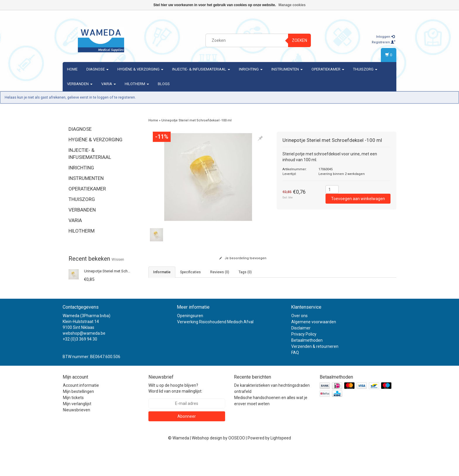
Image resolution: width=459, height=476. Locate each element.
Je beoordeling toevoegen (243, 258)
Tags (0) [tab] (245, 272)
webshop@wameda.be (84, 360)
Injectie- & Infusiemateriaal (201, 69)
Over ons (299, 343)
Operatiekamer (328, 69)
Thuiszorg (365, 69)
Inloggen (385, 37)
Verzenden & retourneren (315, 373)
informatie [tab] (162, 272)
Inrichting (251, 69)
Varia (109, 84)
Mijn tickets (73, 425)
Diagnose (97, 69)
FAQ (295, 379)
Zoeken (299, 40)
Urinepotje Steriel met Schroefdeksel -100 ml (122, 271)
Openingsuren (190, 343)
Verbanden (80, 84)
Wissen (118, 259)
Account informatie (81, 412)
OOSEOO (237, 465)
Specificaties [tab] (190, 272)
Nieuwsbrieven (77, 437)
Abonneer (187, 443)
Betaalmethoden (307, 367)
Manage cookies (292, 5)
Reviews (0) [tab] (220, 272)
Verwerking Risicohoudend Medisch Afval (215, 349)
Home (72, 69)
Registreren (384, 42)
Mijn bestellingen (78, 418)
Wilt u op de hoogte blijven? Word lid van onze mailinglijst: (175, 415)
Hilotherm (137, 84)
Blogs (164, 84)
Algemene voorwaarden (314, 349)
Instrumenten (287, 69)
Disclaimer (301, 355)
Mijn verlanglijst (77, 431)
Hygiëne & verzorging (140, 69)
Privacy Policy (304, 361)
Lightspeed (281, 465)
